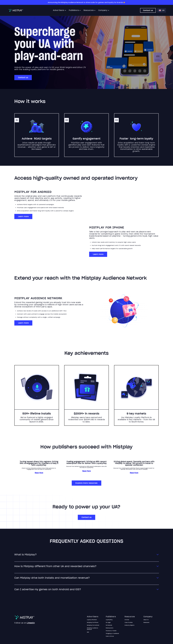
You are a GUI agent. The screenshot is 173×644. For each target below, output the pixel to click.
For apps (108, 622)
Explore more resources (86, 483)
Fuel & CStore (110, 636)
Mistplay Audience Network (92, 629)
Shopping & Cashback (112, 633)
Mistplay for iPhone (93, 622)
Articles (127, 620)
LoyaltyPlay (109, 620)
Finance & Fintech (111, 631)
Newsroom (146, 622)
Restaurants (110, 628)
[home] (16, 10)
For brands (109, 625)
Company (103, 10)
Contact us (148, 10)
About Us (146, 620)
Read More (39, 473)
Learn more (23, 216)
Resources (89, 10)
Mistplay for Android (93, 625)
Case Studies (129, 622)
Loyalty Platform (92, 620)
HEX (88, 632)
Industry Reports (129, 625)
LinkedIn (31, 623)
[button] (60, 10)
